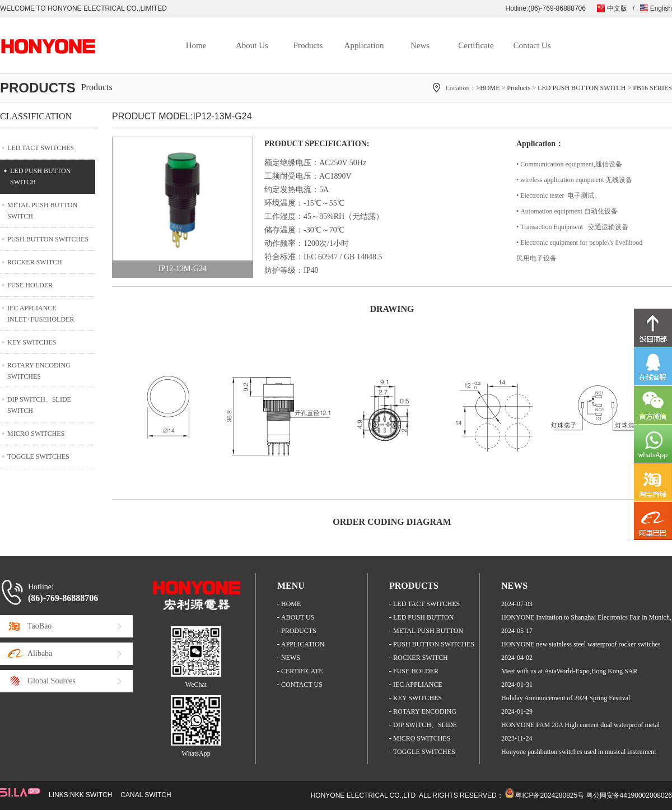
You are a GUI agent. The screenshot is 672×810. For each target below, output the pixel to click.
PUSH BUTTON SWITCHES (48, 239)
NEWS (291, 658)
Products (308, 45)
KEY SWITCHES (32, 342)
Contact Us (532, 45)
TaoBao (39, 626)
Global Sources (52, 681)
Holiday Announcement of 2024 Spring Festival (566, 698)
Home (196, 45)
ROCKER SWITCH (35, 262)
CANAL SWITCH (146, 795)
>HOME (488, 88)
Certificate (476, 45)
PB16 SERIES (652, 88)
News (420, 45)
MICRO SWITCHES (36, 434)
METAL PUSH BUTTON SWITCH (42, 211)
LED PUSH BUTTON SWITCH (582, 88)
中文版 (617, 8)
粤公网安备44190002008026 (629, 795)
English (661, 8)
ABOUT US (298, 617)
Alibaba (40, 653)
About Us (252, 45)
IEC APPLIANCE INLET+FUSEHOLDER (41, 314)
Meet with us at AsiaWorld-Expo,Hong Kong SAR (569, 671)
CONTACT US (302, 685)
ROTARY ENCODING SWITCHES (39, 371)
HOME (291, 604)
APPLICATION (303, 644)
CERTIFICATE (302, 671)
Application (364, 45)
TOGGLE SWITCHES (38, 457)
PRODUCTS (299, 631)
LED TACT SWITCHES (41, 148)
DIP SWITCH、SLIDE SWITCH (39, 405)
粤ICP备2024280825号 (550, 795)
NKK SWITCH (91, 795)
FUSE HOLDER (30, 285)
